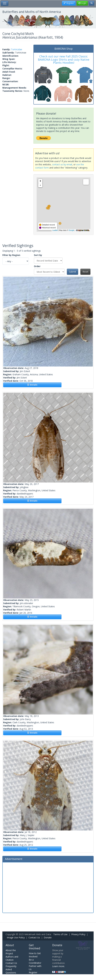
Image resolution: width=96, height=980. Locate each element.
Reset (85, 272)
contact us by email (62, 164)
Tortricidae (17, 49)
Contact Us (34, 937)
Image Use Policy (16, 937)
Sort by (38, 255)
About (10, 945)
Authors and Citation (12, 958)
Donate (48, 937)
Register (33, 972)
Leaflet (55, 230)
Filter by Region (11, 255)
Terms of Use (60, 934)
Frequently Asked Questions (11, 969)
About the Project (11, 952)
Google (71, 230)
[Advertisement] (48, 887)
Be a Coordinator (35, 961)
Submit (73, 272)
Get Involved (34, 947)
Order (37, 266)
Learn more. (59, 966)
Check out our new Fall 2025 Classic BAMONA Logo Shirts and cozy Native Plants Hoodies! (64, 60)
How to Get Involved (35, 955)
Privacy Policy (78, 934)
